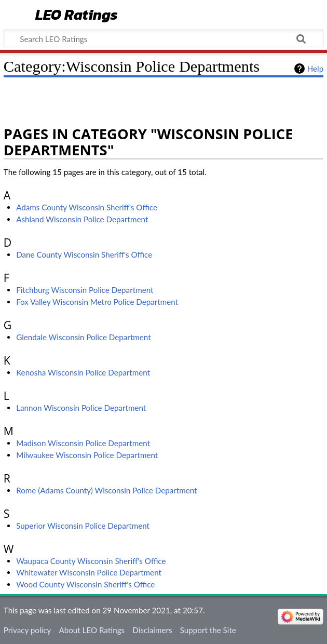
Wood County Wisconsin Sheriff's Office (85, 584)
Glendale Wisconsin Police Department (84, 337)
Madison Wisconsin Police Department (83, 443)
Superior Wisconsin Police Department (83, 526)
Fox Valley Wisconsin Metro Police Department (97, 302)
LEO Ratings (77, 15)
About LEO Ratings (92, 630)
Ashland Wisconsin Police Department (82, 219)
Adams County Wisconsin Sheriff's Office (87, 207)
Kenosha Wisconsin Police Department (83, 372)
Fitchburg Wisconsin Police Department (85, 290)
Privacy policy (27, 630)
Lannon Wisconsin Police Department (81, 408)
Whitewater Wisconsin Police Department (89, 572)
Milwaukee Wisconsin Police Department (87, 455)
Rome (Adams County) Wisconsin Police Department (106, 490)
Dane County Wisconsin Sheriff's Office (84, 254)
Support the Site (208, 630)
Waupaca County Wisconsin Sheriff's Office (91, 561)
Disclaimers (152, 630)
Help (315, 69)
